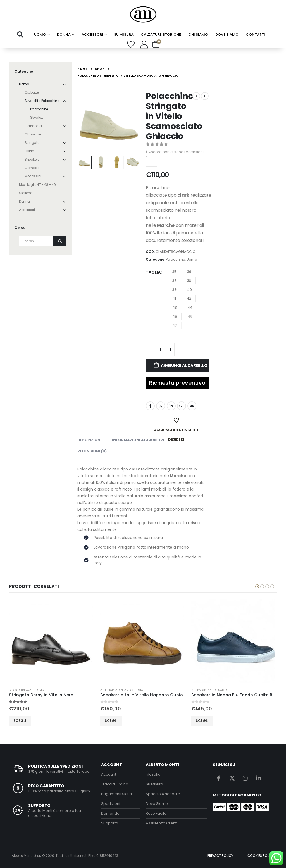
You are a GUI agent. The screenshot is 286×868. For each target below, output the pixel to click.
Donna (64, 35)
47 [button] (175, 325)
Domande (110, 813)
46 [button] (190, 316)
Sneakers (32, 159)
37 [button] (174, 281)
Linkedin (258, 778)
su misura (124, 35)
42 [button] (189, 299)
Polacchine (175, 259)
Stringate (32, 143)
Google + (182, 406)
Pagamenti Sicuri (116, 794)
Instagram (245, 778)
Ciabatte (32, 92)
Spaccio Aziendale (163, 794)
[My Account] (144, 44)
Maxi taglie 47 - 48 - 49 (37, 185)
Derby (20, 690)
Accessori (92, 35)
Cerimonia (33, 126)
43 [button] (175, 307)
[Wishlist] (131, 44)
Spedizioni (111, 804)
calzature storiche (161, 35)
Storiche (26, 193)
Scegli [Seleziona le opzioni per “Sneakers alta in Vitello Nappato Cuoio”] (118, 721)
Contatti (255, 35)
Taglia (153, 272)
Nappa (119, 690)
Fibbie (29, 151)
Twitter (161, 406)
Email (192, 406)
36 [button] (189, 272)
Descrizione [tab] (90, 440)
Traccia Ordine (115, 784)
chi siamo (198, 35)
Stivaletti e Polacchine (42, 101)
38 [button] (189, 281)
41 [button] (174, 299)
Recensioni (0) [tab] (92, 451)
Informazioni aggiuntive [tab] (138, 440)
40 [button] (190, 290)
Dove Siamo (227, 35)
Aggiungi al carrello (184, 365)
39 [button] (174, 290)
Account (109, 774)
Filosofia (153, 774)
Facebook (150, 406)
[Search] (60, 241)
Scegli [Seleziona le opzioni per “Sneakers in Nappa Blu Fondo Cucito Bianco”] (209, 721)
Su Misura (154, 784)
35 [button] (174, 272)
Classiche (33, 134)
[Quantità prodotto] (160, 349)
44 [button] (190, 307)
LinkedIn (171, 406)
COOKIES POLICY (261, 856)
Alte (110, 690)
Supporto (110, 823)
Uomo (40, 35)
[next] (205, 96)
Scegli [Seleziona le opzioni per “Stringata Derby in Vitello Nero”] (27, 721)
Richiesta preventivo (177, 383)
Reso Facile (156, 813)
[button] (20, 35)
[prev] (196, 96)
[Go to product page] (59, 641)
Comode (32, 168)
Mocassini (33, 176)
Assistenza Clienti (162, 823)
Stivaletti (37, 117)
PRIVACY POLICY (220, 856)
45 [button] (175, 316)
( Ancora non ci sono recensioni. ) (175, 155)
